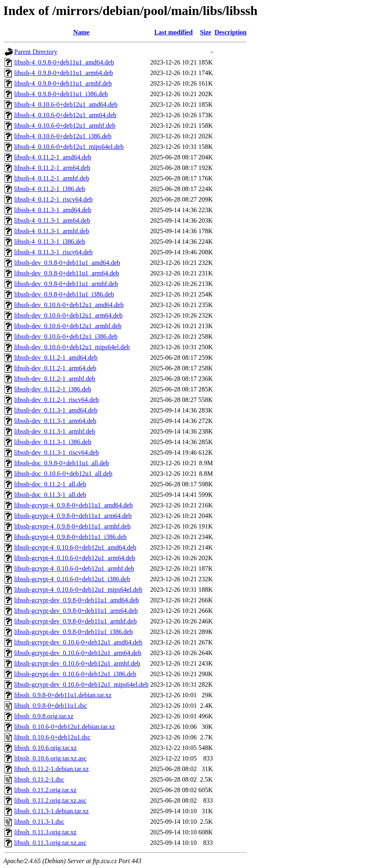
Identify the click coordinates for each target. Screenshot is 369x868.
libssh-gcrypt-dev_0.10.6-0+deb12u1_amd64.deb (78, 642)
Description (231, 32)
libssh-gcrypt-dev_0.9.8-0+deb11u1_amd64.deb (76, 600)
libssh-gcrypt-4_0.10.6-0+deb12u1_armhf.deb (74, 568)
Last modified (173, 32)
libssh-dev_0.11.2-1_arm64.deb (55, 368)
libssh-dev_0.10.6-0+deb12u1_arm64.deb (68, 315)
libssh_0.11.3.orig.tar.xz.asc (50, 843)
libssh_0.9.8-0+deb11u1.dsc (51, 706)
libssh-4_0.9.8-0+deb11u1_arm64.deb (64, 73)
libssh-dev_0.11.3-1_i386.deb (53, 442)
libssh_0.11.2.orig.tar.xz (45, 790)
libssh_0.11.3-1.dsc (39, 822)
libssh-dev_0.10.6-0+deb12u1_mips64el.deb (72, 347)
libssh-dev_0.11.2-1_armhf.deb (55, 379)
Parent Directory (36, 52)
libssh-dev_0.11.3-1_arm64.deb (55, 421)
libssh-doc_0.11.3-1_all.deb (50, 495)
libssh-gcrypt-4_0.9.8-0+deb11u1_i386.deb (70, 537)
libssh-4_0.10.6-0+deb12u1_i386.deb (63, 136)
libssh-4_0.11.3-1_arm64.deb (52, 220)
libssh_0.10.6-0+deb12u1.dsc (52, 737)
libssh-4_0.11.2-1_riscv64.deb (54, 199)
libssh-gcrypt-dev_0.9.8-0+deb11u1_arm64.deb (76, 611)
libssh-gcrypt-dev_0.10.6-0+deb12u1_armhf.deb (77, 663)
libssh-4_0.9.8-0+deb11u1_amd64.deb (64, 62)
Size (206, 32)
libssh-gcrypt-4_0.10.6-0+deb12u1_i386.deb (72, 579)
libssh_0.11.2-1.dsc (39, 779)
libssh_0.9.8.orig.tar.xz (44, 716)
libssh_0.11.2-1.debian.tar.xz (51, 769)
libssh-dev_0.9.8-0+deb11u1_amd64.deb (67, 263)
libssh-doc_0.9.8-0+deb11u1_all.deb (62, 463)
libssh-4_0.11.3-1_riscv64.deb (54, 252)
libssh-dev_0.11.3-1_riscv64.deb (57, 452)
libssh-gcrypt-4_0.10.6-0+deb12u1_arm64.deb (75, 558)
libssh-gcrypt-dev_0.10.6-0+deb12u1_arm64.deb (78, 653)
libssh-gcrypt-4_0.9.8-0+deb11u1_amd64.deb (73, 505)
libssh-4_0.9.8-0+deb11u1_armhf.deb (63, 83)
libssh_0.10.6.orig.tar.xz (45, 748)
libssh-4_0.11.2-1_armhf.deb (52, 178)
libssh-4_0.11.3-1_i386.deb (50, 242)
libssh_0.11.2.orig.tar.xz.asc (50, 800)
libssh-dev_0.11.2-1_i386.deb (53, 389)
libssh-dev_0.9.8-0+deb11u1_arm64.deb (67, 273)
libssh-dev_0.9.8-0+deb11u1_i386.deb (64, 294)
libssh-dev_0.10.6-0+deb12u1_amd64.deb (69, 305)
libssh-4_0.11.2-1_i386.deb (50, 189)
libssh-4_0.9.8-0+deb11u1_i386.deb (61, 94)
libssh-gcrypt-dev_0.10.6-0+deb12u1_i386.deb (75, 674)
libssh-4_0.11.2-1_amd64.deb (53, 157)
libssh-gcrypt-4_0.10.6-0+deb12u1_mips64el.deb (78, 590)
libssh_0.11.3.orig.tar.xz (45, 832)
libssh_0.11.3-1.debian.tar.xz (51, 811)
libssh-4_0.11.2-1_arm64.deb (52, 168)
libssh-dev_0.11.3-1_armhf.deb (55, 431)
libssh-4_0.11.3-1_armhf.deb (52, 231)
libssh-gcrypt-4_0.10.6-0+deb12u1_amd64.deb (75, 547)
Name (82, 32)
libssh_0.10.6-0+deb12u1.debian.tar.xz (65, 727)
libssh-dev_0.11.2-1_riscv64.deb (57, 400)
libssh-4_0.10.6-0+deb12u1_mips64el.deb (69, 147)
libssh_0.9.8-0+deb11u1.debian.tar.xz (63, 695)
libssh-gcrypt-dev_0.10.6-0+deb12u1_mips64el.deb (81, 684)
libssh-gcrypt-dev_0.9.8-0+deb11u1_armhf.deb (75, 621)
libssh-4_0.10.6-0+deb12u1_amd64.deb (66, 104)
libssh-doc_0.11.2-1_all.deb (50, 484)
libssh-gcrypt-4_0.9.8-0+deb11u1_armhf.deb (72, 526)
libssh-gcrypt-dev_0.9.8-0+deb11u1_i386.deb (73, 632)
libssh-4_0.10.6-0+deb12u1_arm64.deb (65, 115)
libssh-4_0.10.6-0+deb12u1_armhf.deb (65, 126)
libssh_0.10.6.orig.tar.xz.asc (50, 758)
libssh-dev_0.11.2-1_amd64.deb (56, 358)
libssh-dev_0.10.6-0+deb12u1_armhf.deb (68, 326)
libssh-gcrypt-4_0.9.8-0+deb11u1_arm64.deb (73, 516)
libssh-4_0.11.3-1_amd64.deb (53, 210)
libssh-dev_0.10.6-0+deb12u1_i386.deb (66, 336)
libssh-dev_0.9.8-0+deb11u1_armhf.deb (66, 284)
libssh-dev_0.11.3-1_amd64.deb (56, 410)
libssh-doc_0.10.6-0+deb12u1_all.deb (63, 474)
